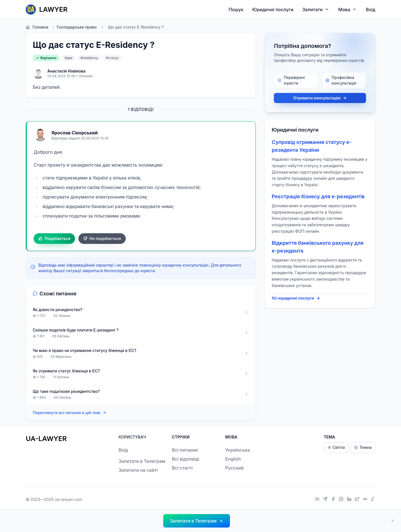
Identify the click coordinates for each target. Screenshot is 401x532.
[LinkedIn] (350, 500)
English (233, 459)
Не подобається (102, 239)
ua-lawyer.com (68, 499)
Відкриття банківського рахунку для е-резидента (318, 247)
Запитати (316, 9)
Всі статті (182, 468)
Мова (348, 9)
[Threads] (366, 500)
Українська (237, 450)
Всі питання (185, 450)
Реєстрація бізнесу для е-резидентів (318, 196)
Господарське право (74, 27)
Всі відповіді (186, 459)
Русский (234, 468)
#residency (89, 58)
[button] (197, 521)
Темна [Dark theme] (363, 448)
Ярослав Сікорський (75, 133)
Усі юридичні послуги (296, 298)
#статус (112, 58)
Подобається (54, 239)
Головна (37, 27)
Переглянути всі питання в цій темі (70, 413)
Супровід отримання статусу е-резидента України (312, 146)
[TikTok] (373, 500)
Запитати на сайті (138, 470)
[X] (358, 500)
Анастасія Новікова (66, 71)
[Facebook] (334, 500)
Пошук (236, 10)
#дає (69, 58)
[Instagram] (342, 500)
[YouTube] (318, 500)
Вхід (370, 10)
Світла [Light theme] (336, 448)
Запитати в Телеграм (142, 461)
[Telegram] (326, 500)
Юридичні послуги (273, 10)
